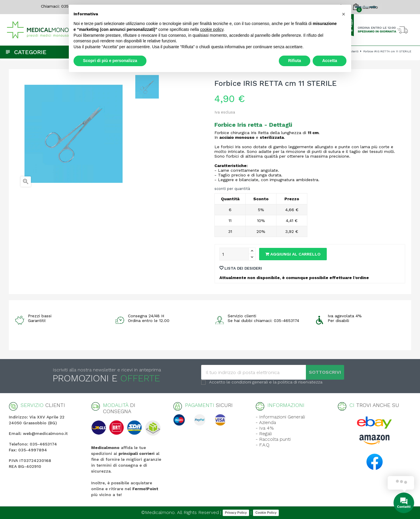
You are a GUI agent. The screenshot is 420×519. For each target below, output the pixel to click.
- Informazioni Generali (280, 417)
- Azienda (266, 422)
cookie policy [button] (212, 29)
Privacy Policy (236, 513)
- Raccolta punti (273, 439)
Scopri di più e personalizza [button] (110, 61)
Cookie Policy (266, 513)
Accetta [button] (330, 61)
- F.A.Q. (263, 445)
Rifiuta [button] (295, 61)
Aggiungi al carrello (293, 254)
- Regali (264, 434)
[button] (344, 14)
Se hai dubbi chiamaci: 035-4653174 (263, 321)
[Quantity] (234, 254)
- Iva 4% (265, 428)
